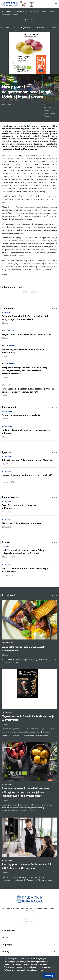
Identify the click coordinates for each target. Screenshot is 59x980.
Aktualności (10, 346)
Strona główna (7, 12)
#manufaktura (49, 113)
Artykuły (19, 12)
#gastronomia (49, 105)
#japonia (47, 108)
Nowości (41, 28)
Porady (7, 385)
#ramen (47, 116)
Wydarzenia (26, 28)
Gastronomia (10, 28)
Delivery (5, 546)
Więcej (54, 308)
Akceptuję (49, 976)
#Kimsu (47, 110)
